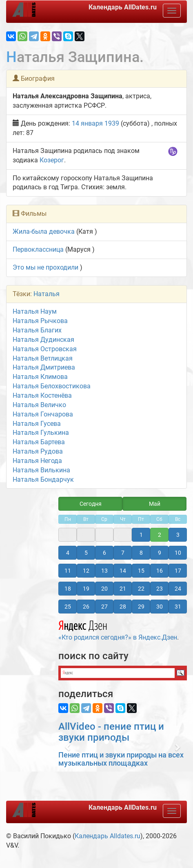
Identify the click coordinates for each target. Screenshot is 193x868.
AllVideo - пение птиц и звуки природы (111, 732)
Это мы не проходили (45, 267)
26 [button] (86, 607)
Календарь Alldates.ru (108, 836)
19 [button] (86, 589)
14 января (87, 123)
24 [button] (178, 589)
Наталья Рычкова (40, 321)
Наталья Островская (45, 349)
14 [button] (123, 571)
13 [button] (104, 571)
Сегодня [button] (91, 504)
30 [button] (160, 607)
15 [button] (141, 571)
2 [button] (160, 535)
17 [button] (178, 571)
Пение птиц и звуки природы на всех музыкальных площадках (121, 759)
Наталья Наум (35, 311)
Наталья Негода (37, 461)
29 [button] (141, 607)
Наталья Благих (37, 330)
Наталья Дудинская (43, 340)
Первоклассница (38, 249)
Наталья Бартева (39, 442)
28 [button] (123, 607)
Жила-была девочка (44, 231)
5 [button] (86, 553)
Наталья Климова (40, 377)
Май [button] (155, 504)
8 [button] (141, 553)
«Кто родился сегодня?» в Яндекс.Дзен (118, 629)
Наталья (47, 294)
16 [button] (160, 571)
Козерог (52, 160)
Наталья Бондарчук (43, 479)
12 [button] (86, 571)
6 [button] (104, 553)
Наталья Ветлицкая (43, 358)
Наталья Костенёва (42, 395)
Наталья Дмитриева (44, 367)
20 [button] (104, 589)
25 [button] (68, 607)
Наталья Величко (39, 405)
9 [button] (160, 553)
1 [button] (141, 535)
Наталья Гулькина (41, 433)
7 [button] (123, 553)
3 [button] (178, 535)
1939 (112, 123)
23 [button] (160, 589)
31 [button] (178, 607)
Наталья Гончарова (43, 414)
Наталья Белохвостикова (52, 386)
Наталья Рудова (38, 451)
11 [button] (68, 571)
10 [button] (178, 553)
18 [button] (68, 589)
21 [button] (123, 589)
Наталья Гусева (37, 424)
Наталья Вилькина (41, 470)
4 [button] (68, 553)
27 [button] (104, 607)
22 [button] (141, 589)
